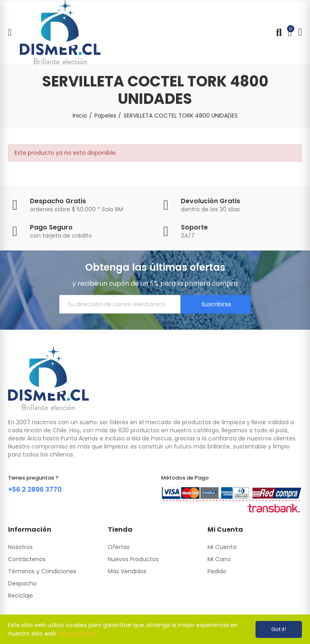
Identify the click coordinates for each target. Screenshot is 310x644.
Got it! (279, 629)
